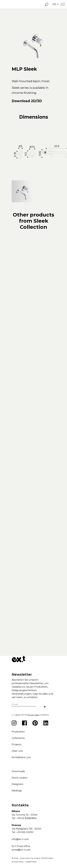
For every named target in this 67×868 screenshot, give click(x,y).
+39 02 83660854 (26, 817)
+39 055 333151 (25, 831)
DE (56, 4)
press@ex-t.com (21, 848)
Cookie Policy (31, 860)
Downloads (18, 770)
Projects (16, 743)
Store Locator (20, 776)
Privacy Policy (18, 860)
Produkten (18, 730)
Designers (17, 783)
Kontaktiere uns (21, 756)
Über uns (17, 749)
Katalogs (17, 789)
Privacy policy (34, 713)
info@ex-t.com (20, 838)
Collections (18, 737)
